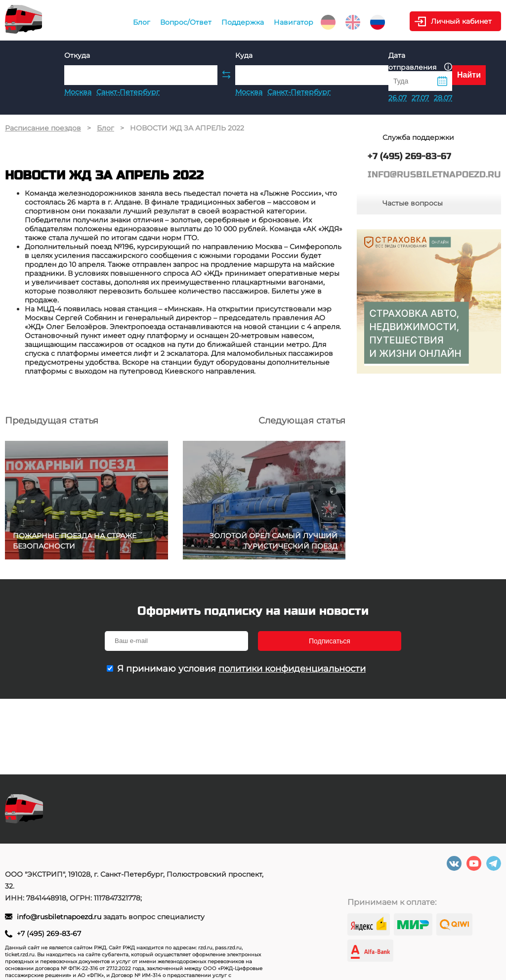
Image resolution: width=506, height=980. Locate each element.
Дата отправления (420, 61)
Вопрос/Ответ (186, 22)
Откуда (77, 55)
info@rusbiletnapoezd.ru (60, 917)
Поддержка (243, 22)
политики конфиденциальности (292, 669)
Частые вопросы (413, 203)
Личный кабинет (461, 21)
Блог (142, 22)
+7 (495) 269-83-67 (49, 934)
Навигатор (294, 22)
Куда (244, 55)
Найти (469, 75)
